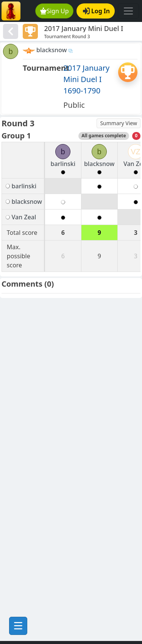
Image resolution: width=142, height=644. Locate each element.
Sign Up (55, 11)
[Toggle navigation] (128, 11)
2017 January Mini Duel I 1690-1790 (86, 79)
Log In (96, 11)
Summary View (119, 123)
